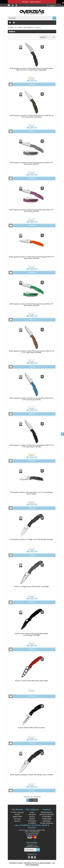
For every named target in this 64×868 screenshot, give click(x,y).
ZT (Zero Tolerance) (17, 812)
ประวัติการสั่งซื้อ (47, 819)
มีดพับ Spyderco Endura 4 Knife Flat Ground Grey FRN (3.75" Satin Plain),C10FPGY (31, 163)
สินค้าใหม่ (48, 37)
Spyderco (17, 821)
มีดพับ (32, 812)
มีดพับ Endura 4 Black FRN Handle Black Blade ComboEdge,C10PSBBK (32, 634)
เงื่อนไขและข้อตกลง (47, 812)
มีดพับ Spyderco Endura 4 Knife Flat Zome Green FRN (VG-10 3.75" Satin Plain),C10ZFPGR (32, 116)
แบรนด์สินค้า (32, 823)
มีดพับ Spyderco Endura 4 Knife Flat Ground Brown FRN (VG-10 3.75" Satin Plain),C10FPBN (31, 352)
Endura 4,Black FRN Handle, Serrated (31, 728)
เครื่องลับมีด (32, 814)
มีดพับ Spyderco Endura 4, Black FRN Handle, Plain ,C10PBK (32, 775)
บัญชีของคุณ (47, 821)
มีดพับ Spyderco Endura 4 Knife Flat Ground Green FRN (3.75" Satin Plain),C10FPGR (31, 305)
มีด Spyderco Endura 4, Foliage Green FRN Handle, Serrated (31, 539)
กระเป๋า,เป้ (32, 817)
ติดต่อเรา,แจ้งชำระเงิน (47, 823)
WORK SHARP (17, 817)
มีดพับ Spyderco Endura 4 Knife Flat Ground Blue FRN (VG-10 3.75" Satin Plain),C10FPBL (32, 399)
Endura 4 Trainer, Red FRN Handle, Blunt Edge (32, 681)
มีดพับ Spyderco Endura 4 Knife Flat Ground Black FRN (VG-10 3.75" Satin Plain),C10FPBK (31, 446)
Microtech (17, 819)
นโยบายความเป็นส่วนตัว (47, 814)
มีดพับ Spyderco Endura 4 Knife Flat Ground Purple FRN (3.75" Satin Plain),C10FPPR (32, 210)
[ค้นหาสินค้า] (30, 18)
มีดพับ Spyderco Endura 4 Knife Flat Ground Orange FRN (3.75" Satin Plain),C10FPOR (31, 258)
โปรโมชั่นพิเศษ (32, 821)
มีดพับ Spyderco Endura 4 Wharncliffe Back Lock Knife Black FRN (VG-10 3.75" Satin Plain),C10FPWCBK (32, 69)
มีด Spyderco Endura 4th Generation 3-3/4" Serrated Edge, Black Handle (32, 493)
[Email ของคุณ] (30, 850)
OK (54, 18)
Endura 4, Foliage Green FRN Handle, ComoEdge (31, 586)
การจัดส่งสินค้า (47, 817)
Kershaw (17, 814)
